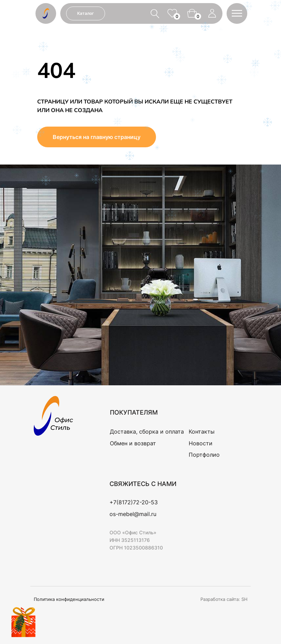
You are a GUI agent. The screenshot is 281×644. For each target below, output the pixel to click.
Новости (201, 443)
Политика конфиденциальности (69, 599)
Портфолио (204, 455)
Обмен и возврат (133, 443)
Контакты (202, 432)
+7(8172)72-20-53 (134, 502)
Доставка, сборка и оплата (147, 432)
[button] (237, 13)
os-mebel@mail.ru (133, 514)
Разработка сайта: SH (224, 599)
